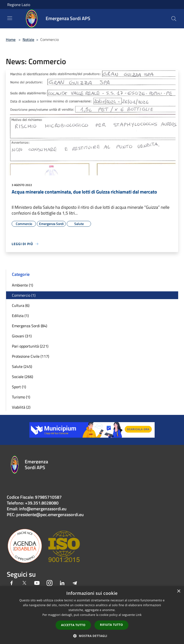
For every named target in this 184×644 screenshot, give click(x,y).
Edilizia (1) (20, 316)
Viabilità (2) (21, 407)
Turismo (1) (21, 397)
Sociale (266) (22, 377)
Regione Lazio (19, 5)
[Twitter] (24, 583)
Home (11, 39)
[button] (92, 636)
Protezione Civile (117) (30, 356)
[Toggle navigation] (10, 18)
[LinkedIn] (62, 583)
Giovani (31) (22, 336)
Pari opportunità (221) (30, 346)
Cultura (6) (21, 305)
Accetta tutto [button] (73, 625)
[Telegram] (75, 583)
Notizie (28, 39)
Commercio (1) (24, 295)
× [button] (179, 591)
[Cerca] (174, 19)
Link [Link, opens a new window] (139, 615)
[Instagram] (50, 583)
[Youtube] (37, 583)
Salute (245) (22, 366)
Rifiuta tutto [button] (112, 625)
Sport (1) (19, 387)
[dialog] (92, 615)
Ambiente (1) (22, 285)
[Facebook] (12, 583)
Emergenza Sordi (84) (29, 326)
